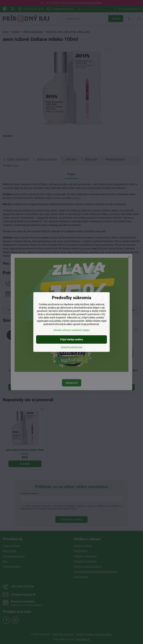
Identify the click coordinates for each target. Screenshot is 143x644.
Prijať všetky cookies (72, 339)
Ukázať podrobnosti (72, 347)
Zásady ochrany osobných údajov (72, 330)
